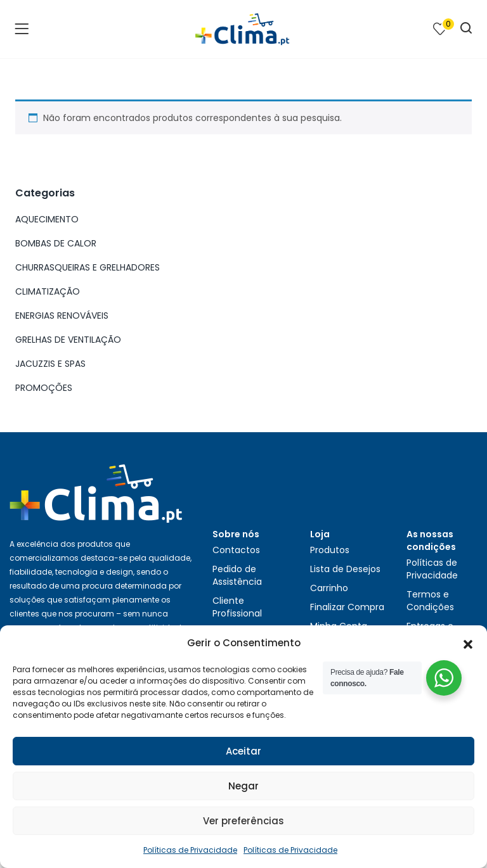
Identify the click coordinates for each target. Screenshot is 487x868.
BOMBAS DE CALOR (56, 243)
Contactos (236, 550)
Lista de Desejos (345, 569)
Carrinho (329, 588)
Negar (243, 786)
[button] (468, 643)
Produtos (330, 550)
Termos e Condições (430, 601)
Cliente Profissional (237, 607)
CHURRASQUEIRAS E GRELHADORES (88, 267)
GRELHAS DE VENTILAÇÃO (68, 340)
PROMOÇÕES (44, 388)
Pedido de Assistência (237, 575)
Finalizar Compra (347, 607)
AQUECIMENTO (47, 219)
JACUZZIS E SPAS (50, 364)
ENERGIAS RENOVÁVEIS (62, 316)
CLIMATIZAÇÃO (48, 291)
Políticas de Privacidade (190, 850)
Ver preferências (243, 821)
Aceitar (243, 751)
